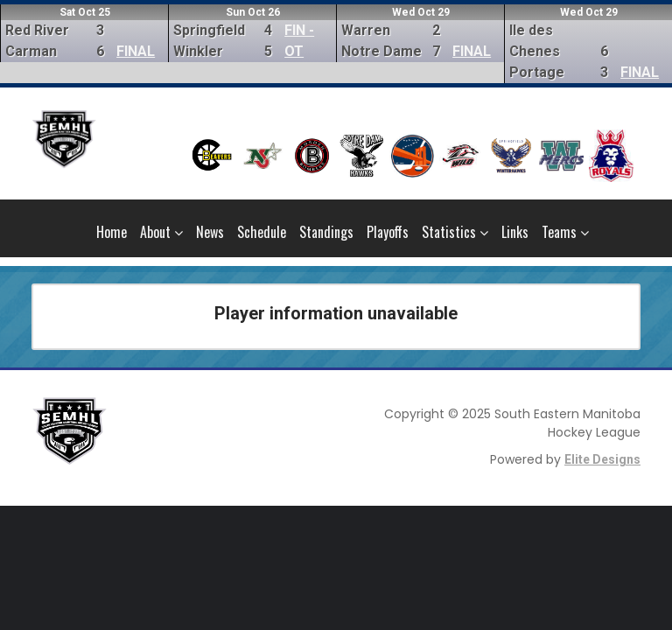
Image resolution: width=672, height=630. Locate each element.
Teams (565, 232)
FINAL (136, 51)
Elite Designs (602, 459)
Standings (326, 232)
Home (112, 232)
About (161, 232)
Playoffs (388, 232)
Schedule (262, 232)
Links (515, 232)
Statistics (455, 232)
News (210, 232)
